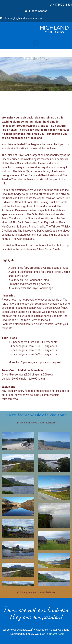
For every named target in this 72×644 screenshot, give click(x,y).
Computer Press (55, 634)
